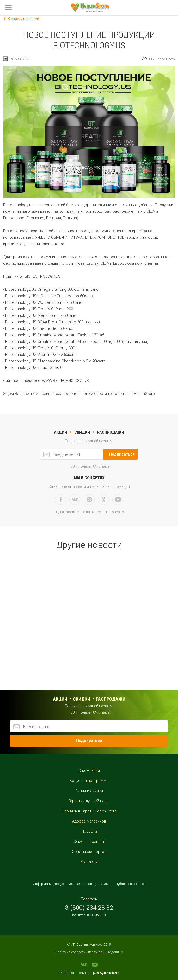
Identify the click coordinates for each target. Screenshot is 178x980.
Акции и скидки (89, 791)
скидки (82, 432)
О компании (89, 770)
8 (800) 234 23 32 (89, 908)
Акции (60, 699)
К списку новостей (23, 19)
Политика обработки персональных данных (89, 952)
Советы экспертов (89, 852)
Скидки (82, 699)
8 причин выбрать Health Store (89, 811)
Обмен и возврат (89, 842)
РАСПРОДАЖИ (111, 432)
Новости (89, 831)
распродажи (111, 699)
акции (60, 432)
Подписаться (122, 454)
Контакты (89, 862)
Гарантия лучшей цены (89, 801)
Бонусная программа (89, 781)
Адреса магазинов (89, 821)
